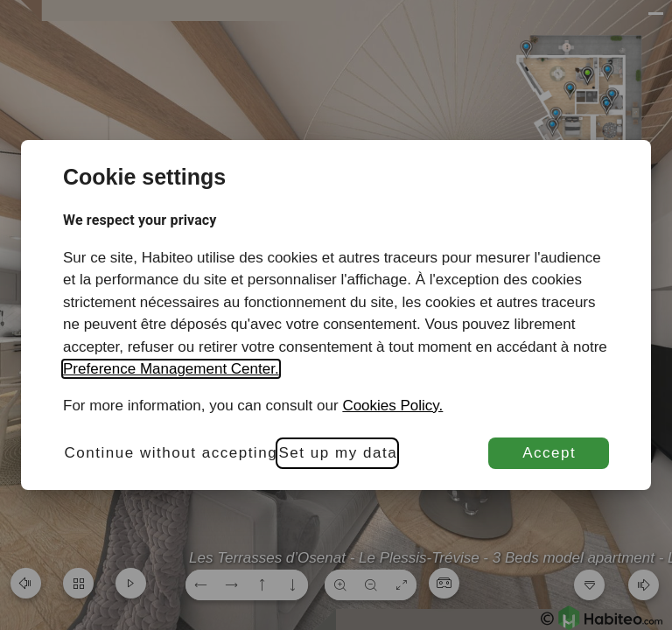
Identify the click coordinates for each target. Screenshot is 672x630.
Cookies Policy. (392, 406)
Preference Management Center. (171, 369)
